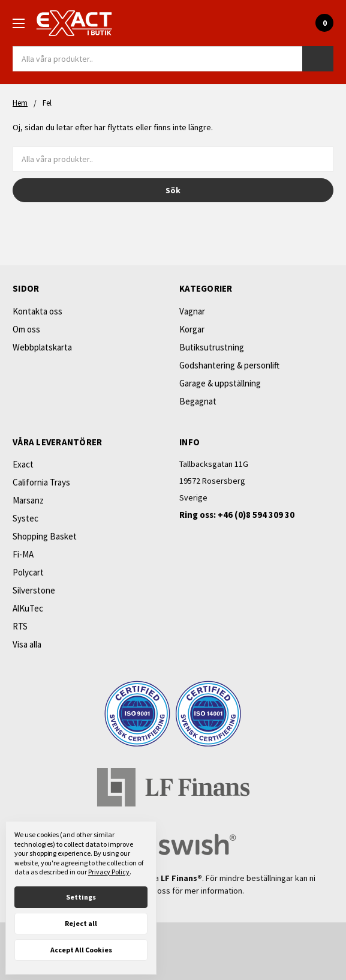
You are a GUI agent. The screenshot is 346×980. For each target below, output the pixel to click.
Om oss (26, 329)
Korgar (192, 329)
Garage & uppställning (220, 383)
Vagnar (192, 311)
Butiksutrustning (212, 347)
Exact (23, 464)
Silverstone (34, 590)
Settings (81, 897)
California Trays (41, 482)
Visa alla (27, 644)
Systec (25, 518)
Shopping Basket (45, 536)
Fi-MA (23, 554)
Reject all (81, 923)
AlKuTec (28, 608)
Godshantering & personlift (229, 365)
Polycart (28, 572)
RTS (20, 626)
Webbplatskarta (42, 347)
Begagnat (198, 401)
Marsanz (28, 500)
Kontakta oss (37, 311)
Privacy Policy (109, 872)
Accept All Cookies (81, 950)
